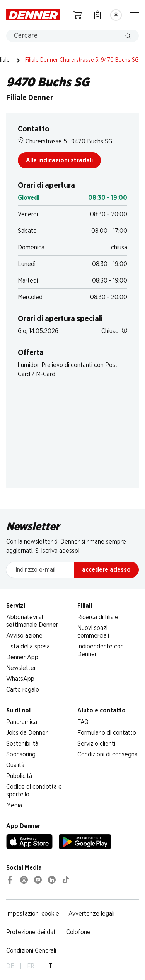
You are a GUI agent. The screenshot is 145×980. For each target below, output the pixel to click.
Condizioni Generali (31, 951)
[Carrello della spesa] (77, 15)
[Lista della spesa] (97, 15)
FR (31, 966)
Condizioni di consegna (107, 754)
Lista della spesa (28, 647)
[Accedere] (116, 15)
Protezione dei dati (32, 932)
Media (14, 805)
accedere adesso (106, 570)
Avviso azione (24, 636)
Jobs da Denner (27, 733)
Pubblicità (19, 776)
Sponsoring (21, 754)
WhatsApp (20, 679)
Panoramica (22, 722)
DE (10, 966)
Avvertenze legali (91, 914)
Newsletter (21, 668)
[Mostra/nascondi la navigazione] (135, 14)
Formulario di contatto (107, 733)
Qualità (15, 765)
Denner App (22, 657)
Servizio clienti (96, 744)
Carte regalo (23, 690)
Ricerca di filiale (98, 617)
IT (50, 966)
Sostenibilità (22, 744)
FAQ (83, 722)
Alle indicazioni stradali (59, 160)
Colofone (78, 932)
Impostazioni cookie (33, 914)
